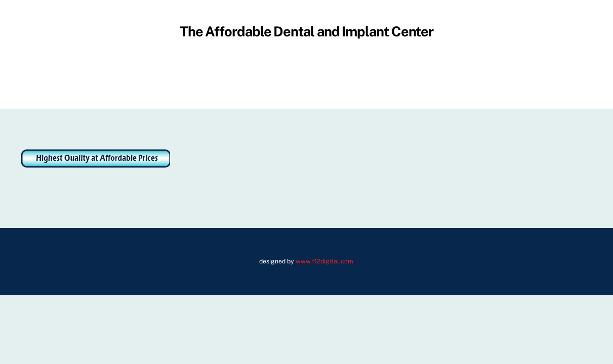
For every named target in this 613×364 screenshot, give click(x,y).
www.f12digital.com (324, 261)
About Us (171, 80)
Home (129, 80)
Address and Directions (246, 80)
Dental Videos (414, 80)
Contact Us (474, 80)
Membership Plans (339, 80)
